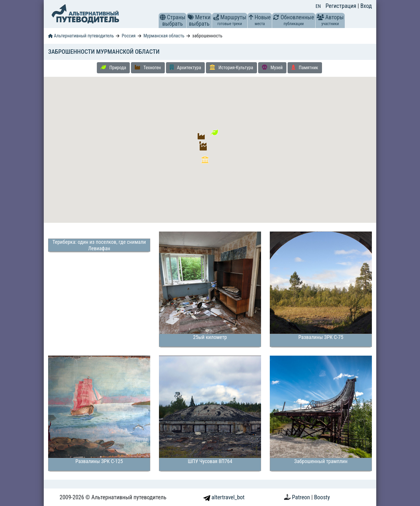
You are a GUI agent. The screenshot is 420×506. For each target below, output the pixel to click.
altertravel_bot (224, 497)
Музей (272, 67)
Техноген (148, 67)
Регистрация (342, 6)
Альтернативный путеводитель (81, 36)
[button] (163, 17)
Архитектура (185, 67)
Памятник (305, 67)
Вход (366, 6)
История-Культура (231, 67)
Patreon (302, 497)
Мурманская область (164, 36)
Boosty (322, 497)
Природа (113, 67)
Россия (128, 36)
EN (318, 6)
